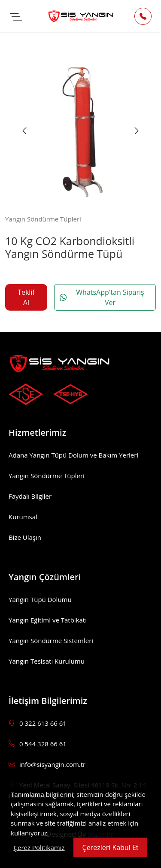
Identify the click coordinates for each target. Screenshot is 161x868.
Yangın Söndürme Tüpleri (47, 476)
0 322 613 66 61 (38, 723)
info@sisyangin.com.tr (47, 764)
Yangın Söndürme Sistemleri (51, 641)
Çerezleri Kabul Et (111, 847)
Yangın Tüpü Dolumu (40, 599)
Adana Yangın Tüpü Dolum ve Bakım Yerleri (73, 455)
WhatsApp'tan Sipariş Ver (102, 297)
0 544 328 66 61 (38, 744)
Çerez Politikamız (39, 847)
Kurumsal (23, 517)
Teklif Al (26, 297)
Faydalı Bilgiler (30, 496)
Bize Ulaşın (25, 537)
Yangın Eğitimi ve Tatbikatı (48, 620)
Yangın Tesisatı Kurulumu (47, 661)
